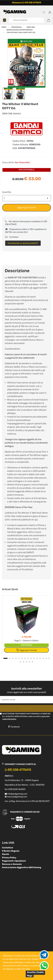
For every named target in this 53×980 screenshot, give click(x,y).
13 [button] (43, 658)
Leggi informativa (9, 719)
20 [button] (33, 662)
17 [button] (23, 662)
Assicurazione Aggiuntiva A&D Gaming (22, 867)
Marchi (6, 854)
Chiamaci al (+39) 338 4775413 (26, 3)
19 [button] (30, 662)
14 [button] (46, 658)
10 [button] (34, 658)
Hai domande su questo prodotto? (23, 243)
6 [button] (22, 658)
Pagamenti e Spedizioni (14, 861)
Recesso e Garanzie (12, 864)
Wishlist (17, 114)
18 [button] (26, 662)
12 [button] (40, 658)
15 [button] (49, 658)
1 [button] (5, 658)
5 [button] (19, 658)
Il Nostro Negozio (11, 851)
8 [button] (28, 658)
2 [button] (10, 658)
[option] (26, 63)
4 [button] (16, 658)
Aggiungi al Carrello (27, 208)
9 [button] (31, 658)
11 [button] (37, 658)
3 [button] (13, 658)
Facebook (14, 727)
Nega (30, 976)
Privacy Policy (9, 858)
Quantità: (7, 192)
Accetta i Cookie (35, 972)
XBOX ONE (7, 114)
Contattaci (12, 237)
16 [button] (20, 662)
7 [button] (25, 658)
